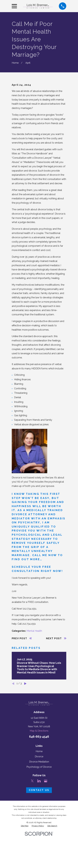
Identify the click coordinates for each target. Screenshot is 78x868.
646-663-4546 (39, 775)
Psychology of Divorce (39, 805)
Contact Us (39, 828)
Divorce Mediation (39, 800)
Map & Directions (39, 769)
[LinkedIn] (39, 819)
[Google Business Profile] (46, 819)
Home (39, 789)
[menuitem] (25, 864)
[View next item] (25, 722)
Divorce (39, 794)
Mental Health (34, 669)
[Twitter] (32, 819)
